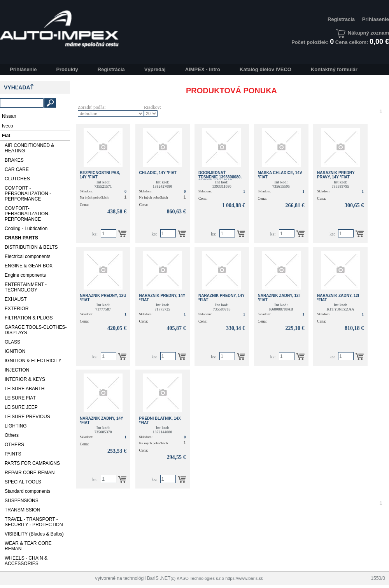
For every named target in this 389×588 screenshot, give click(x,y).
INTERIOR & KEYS (25, 379)
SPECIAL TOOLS (23, 482)
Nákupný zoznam (363, 33)
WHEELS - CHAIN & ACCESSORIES (26, 561)
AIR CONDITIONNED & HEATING (29, 148)
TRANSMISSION (22, 510)
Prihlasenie (376, 19)
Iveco (8, 126)
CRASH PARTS (21, 238)
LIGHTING (16, 426)
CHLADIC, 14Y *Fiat (158, 173)
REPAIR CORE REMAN (30, 473)
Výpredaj (155, 69)
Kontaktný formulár (334, 69)
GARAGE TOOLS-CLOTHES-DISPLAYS (36, 330)
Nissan (9, 116)
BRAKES (14, 160)
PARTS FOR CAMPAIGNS (32, 463)
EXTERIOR (17, 309)
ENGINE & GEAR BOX (29, 266)
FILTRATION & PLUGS (29, 318)
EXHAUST (16, 299)
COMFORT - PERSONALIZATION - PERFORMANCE (28, 194)
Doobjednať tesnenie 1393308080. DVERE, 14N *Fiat (220, 177)
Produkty (67, 69)
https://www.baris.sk (244, 578)
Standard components (27, 491)
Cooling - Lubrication (26, 229)
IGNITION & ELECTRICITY (33, 361)
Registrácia (111, 69)
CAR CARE (17, 169)
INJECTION (17, 370)
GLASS (12, 342)
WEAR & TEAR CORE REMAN (28, 546)
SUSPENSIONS (22, 501)
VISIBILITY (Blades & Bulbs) (34, 534)
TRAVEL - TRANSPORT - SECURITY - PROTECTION (34, 522)
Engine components (25, 275)
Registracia (341, 19)
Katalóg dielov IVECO (265, 69)
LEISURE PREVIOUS (27, 417)
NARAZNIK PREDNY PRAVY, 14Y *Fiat (336, 175)
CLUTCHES (17, 179)
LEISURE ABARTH (25, 389)
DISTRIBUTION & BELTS (31, 247)
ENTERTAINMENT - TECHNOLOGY (26, 287)
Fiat (6, 136)
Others (12, 435)
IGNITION (15, 351)
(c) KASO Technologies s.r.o (197, 578)
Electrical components (27, 256)
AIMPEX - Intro (203, 69)
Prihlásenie (23, 69)
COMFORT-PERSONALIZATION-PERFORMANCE (27, 214)
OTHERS (14, 445)
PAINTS (13, 454)
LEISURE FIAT (20, 398)
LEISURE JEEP (21, 407)
